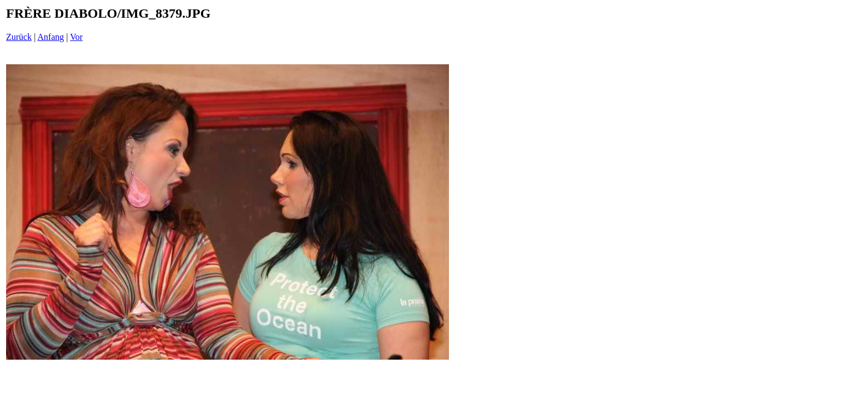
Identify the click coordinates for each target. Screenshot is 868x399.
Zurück (19, 37)
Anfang (51, 37)
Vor (76, 37)
